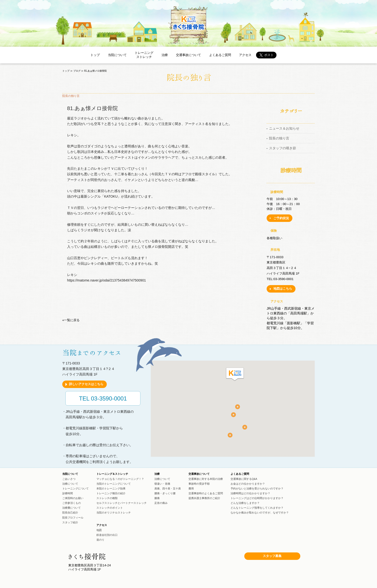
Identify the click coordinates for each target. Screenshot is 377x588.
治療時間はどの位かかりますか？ (250, 493)
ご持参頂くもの (72, 503)
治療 (165, 55)
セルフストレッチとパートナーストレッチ (122, 503)
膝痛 (157, 498)
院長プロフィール (73, 518)
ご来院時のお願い (73, 498)
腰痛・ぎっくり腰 (165, 493)
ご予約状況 (281, 218)
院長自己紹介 (70, 513)
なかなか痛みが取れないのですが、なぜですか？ (260, 513)
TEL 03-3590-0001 (103, 398)
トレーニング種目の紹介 (111, 493)
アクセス (245, 55)
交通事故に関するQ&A (244, 479)
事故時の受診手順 (199, 484)
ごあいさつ (69, 479)
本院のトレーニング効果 (111, 488)
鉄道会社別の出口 (107, 535)
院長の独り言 (279, 138)
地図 (99, 530)
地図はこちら (283, 289)
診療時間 (68, 493)
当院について (117, 55)
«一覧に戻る (71, 320)
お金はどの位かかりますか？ (248, 484)
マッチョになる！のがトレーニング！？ (120, 479)
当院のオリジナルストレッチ (114, 513)
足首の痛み (161, 503)
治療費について (72, 508)
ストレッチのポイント (110, 508)
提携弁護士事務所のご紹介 (204, 498)
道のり (100, 540)
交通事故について (188, 55)
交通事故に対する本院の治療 (206, 479)
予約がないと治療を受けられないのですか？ (257, 488)
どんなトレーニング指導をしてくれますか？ (257, 508)
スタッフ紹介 (70, 522)
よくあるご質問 (220, 55)
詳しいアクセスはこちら (86, 384)
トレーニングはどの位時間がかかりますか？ (257, 498)
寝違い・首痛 (162, 484)
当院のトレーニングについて (114, 484)
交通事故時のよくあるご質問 (206, 493)
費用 (191, 488)
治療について (70, 484)
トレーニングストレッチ (144, 55)
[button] (235, 375)
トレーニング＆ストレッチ (112, 474)
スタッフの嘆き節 (283, 148)
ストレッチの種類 (107, 498)
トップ (95, 55)
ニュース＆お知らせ (284, 128)
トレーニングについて (75, 488)
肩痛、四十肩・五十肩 (168, 488)
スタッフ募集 (272, 556)
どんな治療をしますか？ (245, 503)
